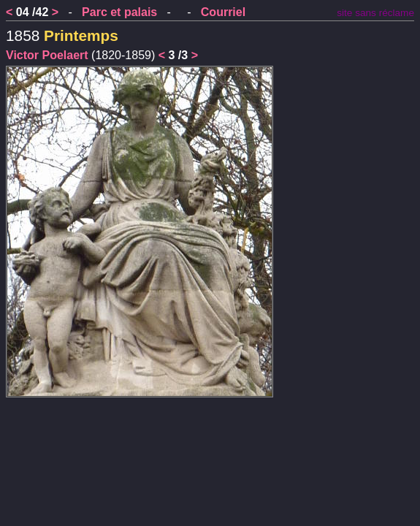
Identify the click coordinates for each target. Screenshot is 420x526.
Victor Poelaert (47, 55)
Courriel (223, 12)
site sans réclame (375, 13)
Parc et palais (119, 12)
